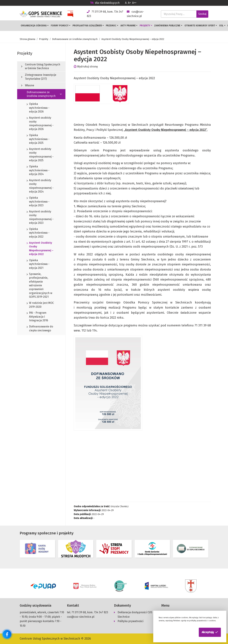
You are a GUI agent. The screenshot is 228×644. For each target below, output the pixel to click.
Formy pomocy (60, 26)
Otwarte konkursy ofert (200, 26)
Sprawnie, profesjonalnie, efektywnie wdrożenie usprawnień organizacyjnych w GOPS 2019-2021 (39, 286)
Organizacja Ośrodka (34, 26)
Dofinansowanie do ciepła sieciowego (40, 329)
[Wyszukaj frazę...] (179, 14)
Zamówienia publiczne (167, 26)
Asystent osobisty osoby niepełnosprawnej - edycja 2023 (40, 217)
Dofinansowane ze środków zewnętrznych (75, 39)
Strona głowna (27, 39)
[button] (210, 632)
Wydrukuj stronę (86, 67)
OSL (221, 26)
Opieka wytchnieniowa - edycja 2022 (38, 233)
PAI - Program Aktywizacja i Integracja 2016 (37, 317)
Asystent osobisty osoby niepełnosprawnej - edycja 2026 (40, 124)
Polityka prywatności (130, 621)
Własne (28, 85)
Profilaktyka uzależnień (87, 26)
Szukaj (202, 14)
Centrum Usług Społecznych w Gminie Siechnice (41, 66)
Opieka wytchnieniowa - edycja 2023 (38, 202)
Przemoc (111, 26)
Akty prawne (128, 26)
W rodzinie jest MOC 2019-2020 (40, 305)
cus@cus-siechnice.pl (81, 617)
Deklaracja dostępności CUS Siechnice (135, 615)
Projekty (145, 26)
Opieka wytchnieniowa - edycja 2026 (38, 108)
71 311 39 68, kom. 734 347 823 (90, 612)
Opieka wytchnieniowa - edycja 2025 (38, 139)
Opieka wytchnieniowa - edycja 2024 (38, 170)
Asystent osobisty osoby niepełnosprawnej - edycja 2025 (40, 155)
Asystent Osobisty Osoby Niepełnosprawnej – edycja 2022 (40, 249)
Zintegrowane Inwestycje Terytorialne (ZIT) (39, 77)
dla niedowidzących (105, 3)
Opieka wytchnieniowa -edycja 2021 (38, 264)
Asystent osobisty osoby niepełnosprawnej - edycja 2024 (40, 186)
